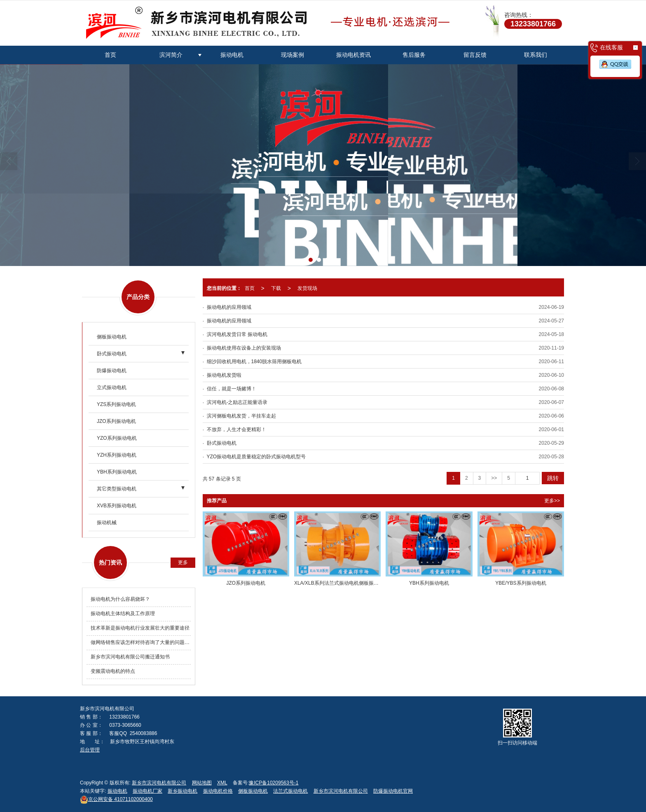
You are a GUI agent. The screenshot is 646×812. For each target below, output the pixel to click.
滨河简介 (171, 55)
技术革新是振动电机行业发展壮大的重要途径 (140, 628)
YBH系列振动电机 (117, 472)
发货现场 (307, 288)
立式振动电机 (112, 387)
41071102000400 (116, 799)
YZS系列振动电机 (116, 404)
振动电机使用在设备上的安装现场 (244, 348)
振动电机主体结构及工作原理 (123, 614)
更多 (183, 562)
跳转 (553, 478)
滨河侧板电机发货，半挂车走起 (241, 416)
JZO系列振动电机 (116, 421)
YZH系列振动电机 (117, 455)
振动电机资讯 (353, 55)
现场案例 (293, 55)
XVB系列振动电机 (117, 506)
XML (222, 783)
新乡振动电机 (183, 791)
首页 (110, 55)
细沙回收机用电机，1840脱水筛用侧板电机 (254, 362)
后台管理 (90, 750)
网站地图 (202, 783)
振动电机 (232, 55)
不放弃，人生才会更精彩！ (236, 429)
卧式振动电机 (112, 354)
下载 (276, 288)
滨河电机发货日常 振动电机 (237, 334)
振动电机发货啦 (224, 375)
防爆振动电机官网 (393, 791)
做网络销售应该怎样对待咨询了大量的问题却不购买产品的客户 (141, 642)
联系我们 (536, 55)
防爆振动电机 (112, 371)
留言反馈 (475, 55)
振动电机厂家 (147, 791)
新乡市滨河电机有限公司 (159, 783)
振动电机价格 (218, 791)
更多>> (552, 501)
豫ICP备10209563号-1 (274, 783)
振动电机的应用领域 (229, 307)
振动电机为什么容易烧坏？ (120, 599)
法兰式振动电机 (290, 791)
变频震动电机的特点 (113, 671)
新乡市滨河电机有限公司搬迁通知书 (130, 657)
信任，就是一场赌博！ (232, 389)
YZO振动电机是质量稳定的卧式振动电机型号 (256, 457)
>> (494, 478)
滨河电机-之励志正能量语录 (237, 402)
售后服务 (414, 55)
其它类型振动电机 (117, 489)
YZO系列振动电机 (117, 438)
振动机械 (107, 523)
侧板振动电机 (112, 337)
